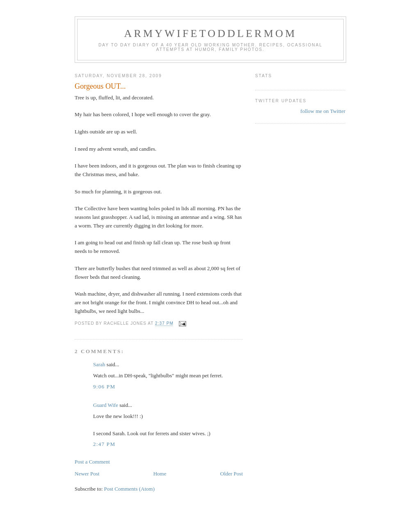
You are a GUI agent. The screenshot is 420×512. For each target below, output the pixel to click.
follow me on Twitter (323, 111)
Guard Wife (106, 405)
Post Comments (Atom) (130, 489)
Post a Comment (92, 462)
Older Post (232, 474)
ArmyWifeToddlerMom (210, 33)
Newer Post (87, 474)
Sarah (99, 364)
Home (160, 474)
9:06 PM (104, 387)
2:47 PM (104, 444)
